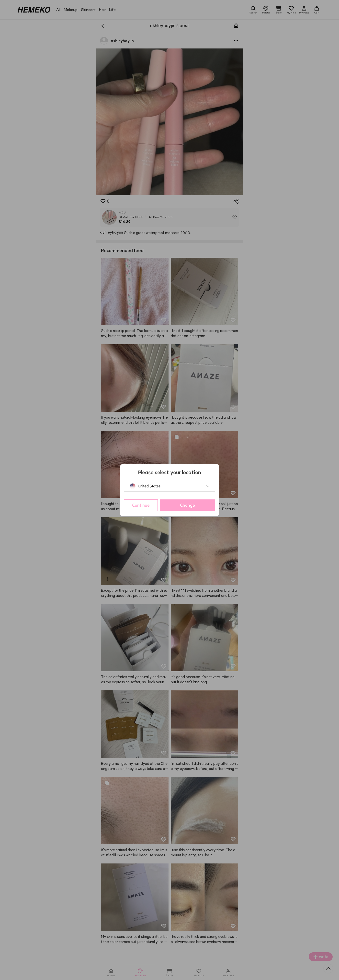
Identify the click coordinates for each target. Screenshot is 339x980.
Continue (141, 505)
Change (187, 505)
